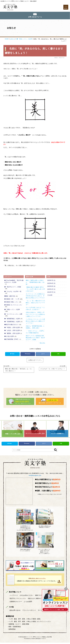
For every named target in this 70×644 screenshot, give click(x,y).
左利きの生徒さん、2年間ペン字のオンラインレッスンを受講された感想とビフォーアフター (35, 315)
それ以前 (50, 295)
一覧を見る (42, 343)
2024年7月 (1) (51, 292)
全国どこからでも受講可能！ (55, 606)
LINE (58, 354)
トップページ (14, 597)
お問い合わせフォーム (35, 17)
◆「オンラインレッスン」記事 (13, 314)
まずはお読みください (27, 597)
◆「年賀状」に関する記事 (12, 328)
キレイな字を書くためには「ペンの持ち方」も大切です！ (35, 309)
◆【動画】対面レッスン (11, 302)
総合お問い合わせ (15, 612)
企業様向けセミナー (16, 603)
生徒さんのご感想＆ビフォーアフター (40, 600)
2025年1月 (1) (51, 289)
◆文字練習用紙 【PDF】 (12, 339)
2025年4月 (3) (51, 284)
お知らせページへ (35, 360)
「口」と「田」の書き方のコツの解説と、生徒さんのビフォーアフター (35, 303)
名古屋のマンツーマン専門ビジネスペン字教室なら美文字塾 (37, 638)
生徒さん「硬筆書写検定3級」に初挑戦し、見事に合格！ (35, 327)
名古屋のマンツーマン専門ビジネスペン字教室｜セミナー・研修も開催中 (19, 1)
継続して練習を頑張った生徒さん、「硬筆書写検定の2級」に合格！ (35, 283)
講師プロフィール (41, 597)
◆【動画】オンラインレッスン (13, 305)
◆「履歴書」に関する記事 (12, 334)
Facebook (28, 354)
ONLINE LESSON (48, 599)
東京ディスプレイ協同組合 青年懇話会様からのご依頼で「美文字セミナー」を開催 (35, 338)
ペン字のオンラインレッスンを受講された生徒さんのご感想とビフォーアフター (35, 321)
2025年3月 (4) (51, 286)
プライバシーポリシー (29, 612)
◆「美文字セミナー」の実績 (13, 287)
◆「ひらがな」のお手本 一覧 (13, 292)
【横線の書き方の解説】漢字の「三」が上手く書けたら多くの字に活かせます (35, 289)
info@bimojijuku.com (35, 477)
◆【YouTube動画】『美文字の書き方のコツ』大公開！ (14, 282)
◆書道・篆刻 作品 (10, 296)
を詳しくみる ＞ (55, 609)
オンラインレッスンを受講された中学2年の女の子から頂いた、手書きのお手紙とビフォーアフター (35, 296)
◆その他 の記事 (9, 337)
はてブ (43, 354)
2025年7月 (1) (51, 281)
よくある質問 (28, 603)
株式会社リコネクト (41, 640)
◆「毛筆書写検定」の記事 (12, 322)
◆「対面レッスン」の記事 (12, 310)
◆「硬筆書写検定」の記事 (12, 319)
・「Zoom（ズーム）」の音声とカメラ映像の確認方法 (35, 332)
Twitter (12, 354)
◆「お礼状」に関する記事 (12, 331)
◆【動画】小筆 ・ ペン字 (12, 299)
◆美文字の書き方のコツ (11, 325)
